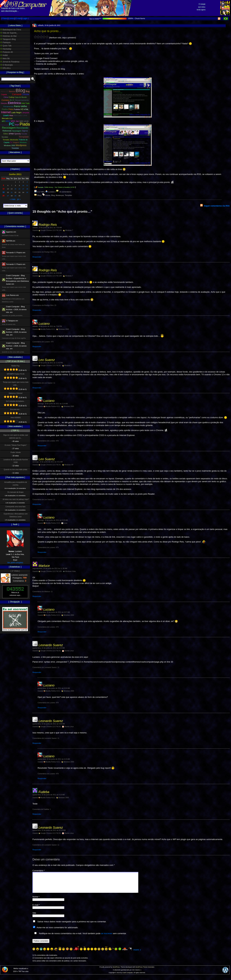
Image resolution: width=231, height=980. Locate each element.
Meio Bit (5, 59)
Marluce (44, 566)
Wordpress (21, 145)
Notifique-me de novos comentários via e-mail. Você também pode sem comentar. (80, 937)
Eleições (4, 103)
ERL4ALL (6, 68)
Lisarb (6, 115)
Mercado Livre (20, 115)
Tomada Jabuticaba (10, 140)
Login (25, 18)
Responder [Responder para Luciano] (37, 346)
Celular (26, 94)
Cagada (4, 95)
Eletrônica (14, 103)
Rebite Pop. (16, 366)
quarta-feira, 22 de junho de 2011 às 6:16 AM (49, 795)
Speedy (18, 134)
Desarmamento (22, 100)
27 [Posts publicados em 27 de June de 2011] (8, 196)
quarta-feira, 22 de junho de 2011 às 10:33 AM (49, 830)
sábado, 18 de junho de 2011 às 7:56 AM (47, 228)
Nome (36, 901)
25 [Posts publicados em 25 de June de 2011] (27, 192)
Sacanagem (17, 131)
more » (137, 953)
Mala (11, 115)
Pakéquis (5, 42)
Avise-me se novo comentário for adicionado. (57, 931)
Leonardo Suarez (51, 645)
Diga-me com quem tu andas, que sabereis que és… (16, 436)
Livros (11, 18)
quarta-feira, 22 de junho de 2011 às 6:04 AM (54, 688)
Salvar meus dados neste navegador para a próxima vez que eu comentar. (72, 925)
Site (34, 917)
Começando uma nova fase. (16, 507)
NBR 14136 (24, 121)
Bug (28, 91)
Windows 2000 (9, 145)
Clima (6, 97)
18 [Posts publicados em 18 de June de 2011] (27, 189)
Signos (25, 131)
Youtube (15, 148)
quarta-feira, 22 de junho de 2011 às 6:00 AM (49, 648)
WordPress (116, 971)
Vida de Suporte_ (9, 33)
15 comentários (64, 192)
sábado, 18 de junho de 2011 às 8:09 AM (47, 273)
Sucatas (5, 137)
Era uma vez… (16, 409)
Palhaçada (4, 125)
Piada (25, 124)
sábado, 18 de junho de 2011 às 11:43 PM (47, 363)
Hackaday (6, 49)
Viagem (16, 142)
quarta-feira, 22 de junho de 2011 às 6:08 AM (49, 724)
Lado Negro (16, 113)
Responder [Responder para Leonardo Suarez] (37, 672)
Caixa (9, 95)
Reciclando (22, 128)
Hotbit (4, 55)
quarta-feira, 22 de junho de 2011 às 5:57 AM (54, 612)
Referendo (7, 131)
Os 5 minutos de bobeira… (16, 401)
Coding (11, 97)
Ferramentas (8, 106)
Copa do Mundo (21, 97)
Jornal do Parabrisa (10, 62)
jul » (19, 199)
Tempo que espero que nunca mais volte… (16, 384)
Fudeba (17, 109)
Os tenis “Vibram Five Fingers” (16, 445)
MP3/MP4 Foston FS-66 (16, 374)
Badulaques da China (11, 30)
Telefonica (13, 137)
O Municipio (7, 65)
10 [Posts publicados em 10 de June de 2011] (23, 185)
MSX (8, 121)
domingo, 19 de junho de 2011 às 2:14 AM (53, 404)
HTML (26, 109)
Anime (48, 195)
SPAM (11, 134)
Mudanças (60, 195)
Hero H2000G (16, 418)
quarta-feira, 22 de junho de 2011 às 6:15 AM (54, 759)
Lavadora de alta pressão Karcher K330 (16, 461)
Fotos (5, 18)
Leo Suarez (47, 360)
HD (22, 109)
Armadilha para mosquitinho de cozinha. (16, 484)
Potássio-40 (7, 52)
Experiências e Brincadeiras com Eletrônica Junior (16, 515)
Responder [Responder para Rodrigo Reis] (37, 257)
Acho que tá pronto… (48, 31)
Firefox (5, 109)
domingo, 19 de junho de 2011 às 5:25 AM (53, 520)
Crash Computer (128, 976)
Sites (6, 134)
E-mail (18, 18)
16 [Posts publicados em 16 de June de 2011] (19, 189)
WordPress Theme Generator (145, 971)
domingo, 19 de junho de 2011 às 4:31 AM (47, 462)
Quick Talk (6, 46)
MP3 (4, 121)
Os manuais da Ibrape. (16, 492)
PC (12, 124)
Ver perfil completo (15, 563)
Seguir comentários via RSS (217, 206)
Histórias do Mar (9, 36)
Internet (6, 112)
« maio (13, 199)
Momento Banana (21, 118)
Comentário (38, 871)
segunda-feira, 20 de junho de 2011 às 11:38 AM (50, 568)
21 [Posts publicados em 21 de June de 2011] (12, 192)
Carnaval (17, 94)
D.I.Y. (12, 100)
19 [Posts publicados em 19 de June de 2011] (4, 192)
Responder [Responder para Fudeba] (37, 814)
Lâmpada (26, 113)
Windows (23, 142)
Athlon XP (5, 91)
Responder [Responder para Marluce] (37, 596)
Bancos (12, 91)
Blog (39, 195)
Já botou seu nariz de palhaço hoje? (16, 499)
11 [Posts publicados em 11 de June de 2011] (27, 185)
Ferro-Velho (20, 106)
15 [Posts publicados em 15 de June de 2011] (15, 189)
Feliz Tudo (25, 103)
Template (68, 195)
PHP (17, 125)
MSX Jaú (15, 121)
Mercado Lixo (7, 118)
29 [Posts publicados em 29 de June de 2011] (15, 196)
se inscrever (107, 937)
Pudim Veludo (16, 452)
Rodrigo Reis (48, 225)
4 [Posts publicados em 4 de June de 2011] (27, 182)
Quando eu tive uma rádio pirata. (16, 470)
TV (11, 142)
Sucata (24, 134)
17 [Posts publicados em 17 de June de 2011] (23, 189)
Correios (6, 100)
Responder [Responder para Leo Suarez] (37, 388)
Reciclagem (9, 128)
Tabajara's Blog (8, 39)
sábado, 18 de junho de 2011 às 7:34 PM (47, 326)
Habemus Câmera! (16, 393)
